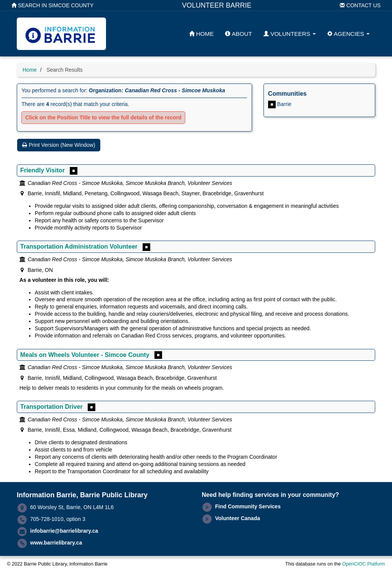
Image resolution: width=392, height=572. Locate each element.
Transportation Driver (51, 407)
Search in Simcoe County (52, 5)
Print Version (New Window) (59, 145)
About (238, 34)
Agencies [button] (348, 34)
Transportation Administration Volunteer (79, 246)
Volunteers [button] (290, 34)
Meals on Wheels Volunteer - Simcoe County (85, 355)
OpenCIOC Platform (364, 564)
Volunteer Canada (238, 518)
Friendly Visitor (43, 170)
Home (201, 34)
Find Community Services (248, 506)
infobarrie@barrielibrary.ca (64, 531)
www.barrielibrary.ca (56, 543)
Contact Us (360, 5)
